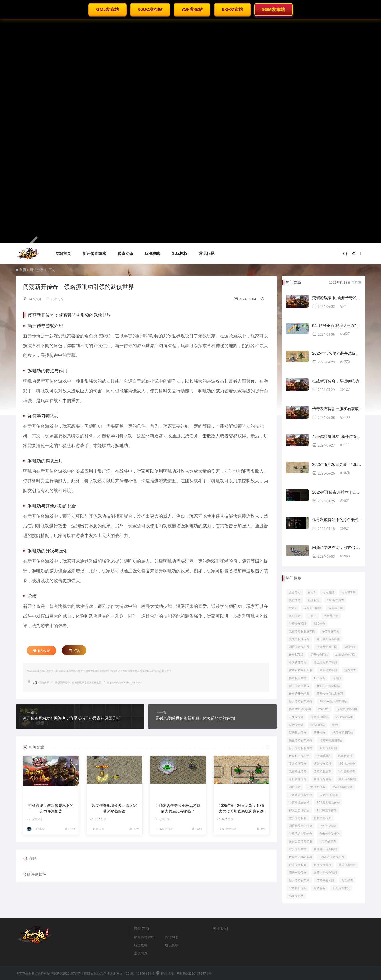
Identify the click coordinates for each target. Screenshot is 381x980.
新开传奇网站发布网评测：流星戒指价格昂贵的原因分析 (71, 718)
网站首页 (63, 253)
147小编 (35, 299)
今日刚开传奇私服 (328, 639)
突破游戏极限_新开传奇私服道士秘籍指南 (337, 298)
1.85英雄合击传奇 (300, 795)
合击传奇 (295, 592)
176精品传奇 (328, 841)
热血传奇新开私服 (325, 662)
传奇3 (312, 592)
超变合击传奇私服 (301, 841)
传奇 (335, 725)
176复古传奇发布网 (332, 857)
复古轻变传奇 (298, 764)
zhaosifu (324, 709)
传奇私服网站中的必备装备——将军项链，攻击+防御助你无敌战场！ (337, 520)
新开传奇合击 (322, 779)
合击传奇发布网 (329, 834)
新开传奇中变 (341, 888)
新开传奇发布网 (299, 880)
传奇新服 (328, 592)
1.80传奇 (319, 624)
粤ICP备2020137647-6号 (194, 974)
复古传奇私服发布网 (302, 631)
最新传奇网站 (347, 779)
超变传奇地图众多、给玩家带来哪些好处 (114, 808)
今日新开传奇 (298, 779)
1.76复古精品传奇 (328, 803)
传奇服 (337, 678)
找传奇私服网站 (343, 733)
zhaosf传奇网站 (346, 655)
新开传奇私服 (328, 748)
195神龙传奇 (347, 764)
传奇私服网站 (298, 678)
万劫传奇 (347, 880)
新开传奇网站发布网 (330, 694)
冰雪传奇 (350, 647)
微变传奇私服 (298, 818)
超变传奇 (98, 829)
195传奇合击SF (329, 795)
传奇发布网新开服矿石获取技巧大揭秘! (337, 409)
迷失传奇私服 (322, 764)
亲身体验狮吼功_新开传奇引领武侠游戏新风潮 (337, 437)
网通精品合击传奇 (301, 826)
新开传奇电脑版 (299, 686)
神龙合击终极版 (299, 810)
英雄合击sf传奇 (342, 787)
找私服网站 (318, 725)
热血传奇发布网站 (301, 740)
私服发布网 (296, 896)
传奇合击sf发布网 (300, 857)
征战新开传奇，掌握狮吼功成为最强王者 (337, 381)
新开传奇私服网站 (301, 748)
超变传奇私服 (322, 865)
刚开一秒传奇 (298, 873)
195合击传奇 (328, 826)
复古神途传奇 (298, 771)
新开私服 (314, 600)
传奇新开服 (336, 608)
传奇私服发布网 (347, 709)
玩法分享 (37, 270)
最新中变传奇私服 (325, 873)
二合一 (312, 616)
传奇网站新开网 (327, 647)
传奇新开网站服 (299, 694)
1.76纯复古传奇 (327, 810)
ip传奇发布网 (331, 631)
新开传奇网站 (319, 655)
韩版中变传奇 (322, 818)
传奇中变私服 (325, 880)
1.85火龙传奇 (228, 829)
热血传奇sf (345, 756)
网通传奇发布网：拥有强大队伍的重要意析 (337, 548)
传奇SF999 (348, 592)
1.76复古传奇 (165, 829)
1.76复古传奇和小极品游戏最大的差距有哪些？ (178, 808)
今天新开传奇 (298, 662)
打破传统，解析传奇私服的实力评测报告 (51, 808)
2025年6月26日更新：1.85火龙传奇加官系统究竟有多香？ (241, 809)
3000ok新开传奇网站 (333, 701)
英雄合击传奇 (347, 865)
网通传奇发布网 (299, 647)
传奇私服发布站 (299, 756)
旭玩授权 (180, 253)
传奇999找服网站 (331, 740)
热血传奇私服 (344, 717)
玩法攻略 (152, 253)
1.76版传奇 (296, 717)
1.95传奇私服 (298, 624)
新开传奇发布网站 (301, 701)
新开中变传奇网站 (328, 686)
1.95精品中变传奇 (300, 834)
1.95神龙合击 (316, 787)
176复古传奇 (347, 771)
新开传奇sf (296, 725)
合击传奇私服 (298, 865)
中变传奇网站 (298, 849)
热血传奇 (350, 670)
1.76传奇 (319, 678)
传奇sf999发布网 (300, 709)
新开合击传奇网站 (325, 849)
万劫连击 (319, 888)
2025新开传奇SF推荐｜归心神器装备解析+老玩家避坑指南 (337, 492)
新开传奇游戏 (94, 253)
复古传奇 (295, 600)
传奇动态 (125, 253)
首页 (23, 270)
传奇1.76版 (296, 655)
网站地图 (165, 974)
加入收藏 (42, 651)
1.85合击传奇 (335, 600)
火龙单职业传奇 (299, 639)
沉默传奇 (295, 616)
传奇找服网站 (319, 717)
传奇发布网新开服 (301, 670)
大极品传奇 (331, 616)
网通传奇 (295, 787)
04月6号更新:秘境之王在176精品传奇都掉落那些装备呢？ (337, 326)
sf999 (293, 608)
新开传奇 (320, 733)
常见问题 (207, 253)
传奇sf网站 (324, 756)
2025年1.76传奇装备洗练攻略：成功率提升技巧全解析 (337, 353)
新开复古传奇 (298, 733)
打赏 (74, 650)
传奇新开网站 (312, 608)
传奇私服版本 (322, 771)
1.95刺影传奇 (298, 888)
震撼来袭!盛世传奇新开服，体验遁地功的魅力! (195, 718)
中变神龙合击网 (299, 803)
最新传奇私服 (328, 670)
